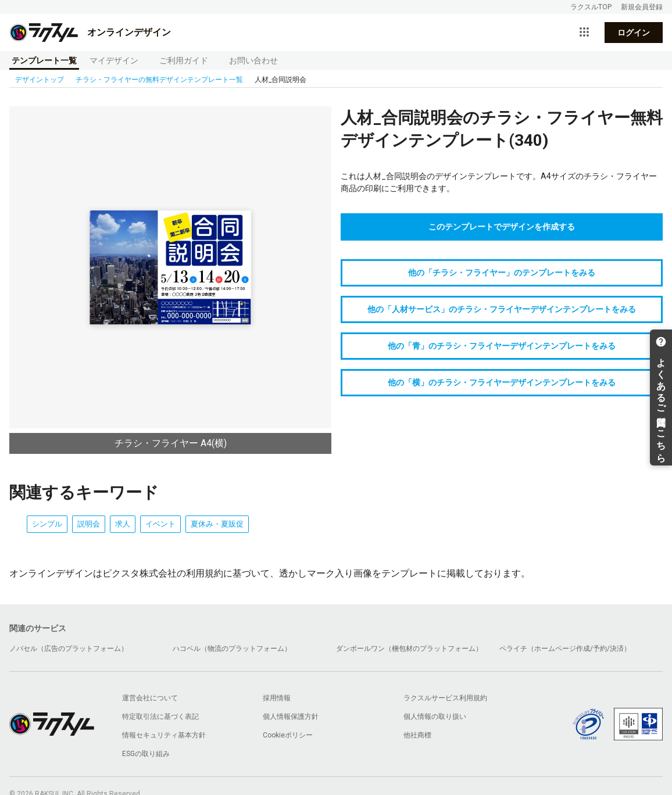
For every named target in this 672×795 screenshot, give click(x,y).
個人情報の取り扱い (435, 717)
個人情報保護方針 (291, 717)
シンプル (47, 524)
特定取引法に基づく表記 (160, 717)
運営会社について (150, 698)
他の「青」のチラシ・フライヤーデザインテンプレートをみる (502, 346)
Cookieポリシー (288, 735)
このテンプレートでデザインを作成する (502, 227)
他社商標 (417, 735)
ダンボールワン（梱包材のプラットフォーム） (409, 649)
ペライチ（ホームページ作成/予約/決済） (565, 649)
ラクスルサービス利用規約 (445, 698)
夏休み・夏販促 (217, 524)
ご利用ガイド (184, 60)
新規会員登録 (642, 7)
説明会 (89, 524)
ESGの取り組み (146, 754)
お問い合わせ (253, 60)
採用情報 (277, 698)
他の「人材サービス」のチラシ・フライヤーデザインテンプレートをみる (502, 309)
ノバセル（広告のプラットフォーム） (69, 649)
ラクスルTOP (591, 7)
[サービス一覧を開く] (584, 33)
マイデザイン (114, 60)
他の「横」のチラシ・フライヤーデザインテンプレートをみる (502, 382)
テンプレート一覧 (44, 60)
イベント (160, 524)
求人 (123, 524)
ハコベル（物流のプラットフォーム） (232, 649)
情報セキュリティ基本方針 (164, 735)
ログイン (634, 33)
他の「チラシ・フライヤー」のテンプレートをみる (502, 273)
